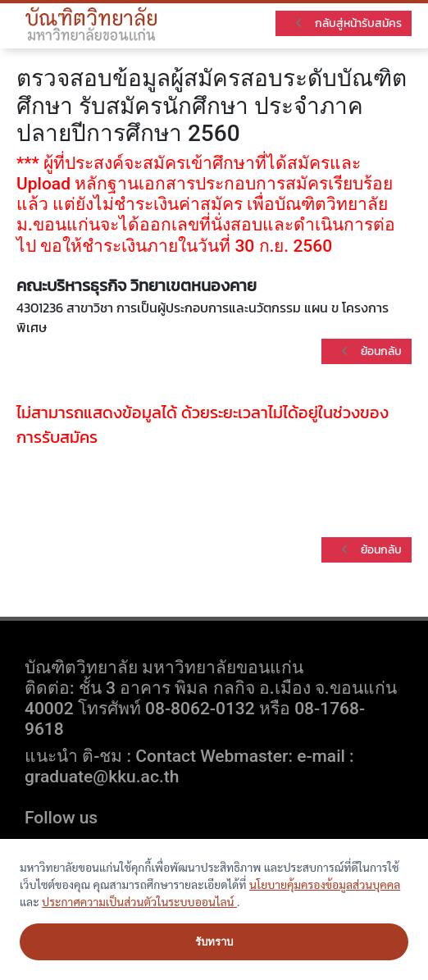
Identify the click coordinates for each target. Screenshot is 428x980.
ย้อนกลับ (370, 351)
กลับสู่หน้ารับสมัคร (347, 23)
